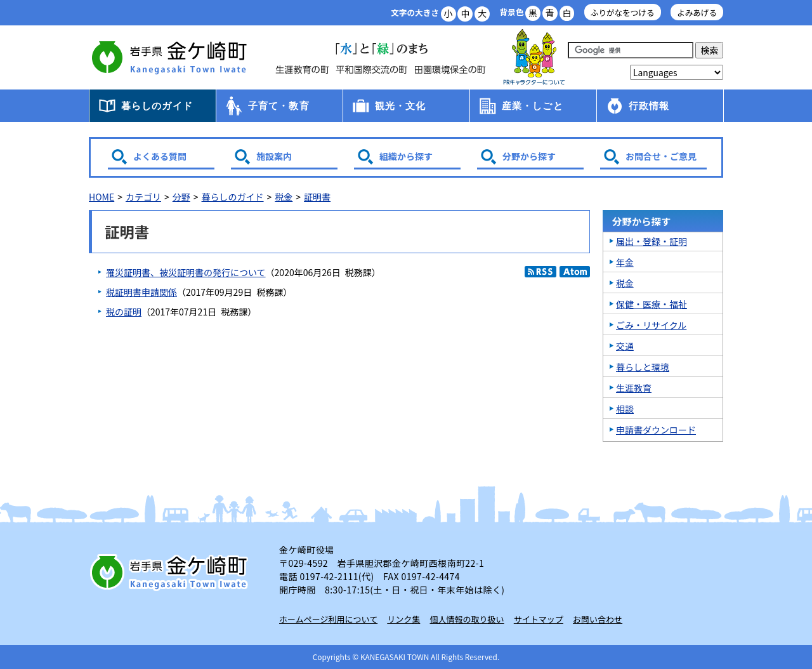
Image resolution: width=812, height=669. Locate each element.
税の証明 (124, 312)
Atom (575, 272)
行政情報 (649, 106)
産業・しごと (533, 106)
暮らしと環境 (643, 367)
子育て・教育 (279, 106)
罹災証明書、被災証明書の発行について (186, 272)
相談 (625, 409)
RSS (540, 272)
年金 (625, 262)
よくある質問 (160, 156)
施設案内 (274, 156)
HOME (101, 197)
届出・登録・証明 (652, 241)
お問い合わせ (598, 619)
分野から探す (529, 156)
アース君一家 (534, 57)
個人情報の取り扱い (467, 619)
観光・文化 (401, 106)
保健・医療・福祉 (652, 304)
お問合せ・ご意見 (661, 156)
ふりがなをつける (623, 12)
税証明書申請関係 (141, 292)
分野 (181, 197)
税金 (284, 197)
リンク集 (403, 619)
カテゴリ (143, 197)
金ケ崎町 (171, 57)
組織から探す (406, 156)
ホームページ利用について (328, 619)
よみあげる (697, 12)
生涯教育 (634, 388)
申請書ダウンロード (656, 430)
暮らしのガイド (157, 106)
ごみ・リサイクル (651, 325)
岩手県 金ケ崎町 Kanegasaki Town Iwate (171, 572)
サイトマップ (539, 619)
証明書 (317, 197)
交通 (625, 346)
